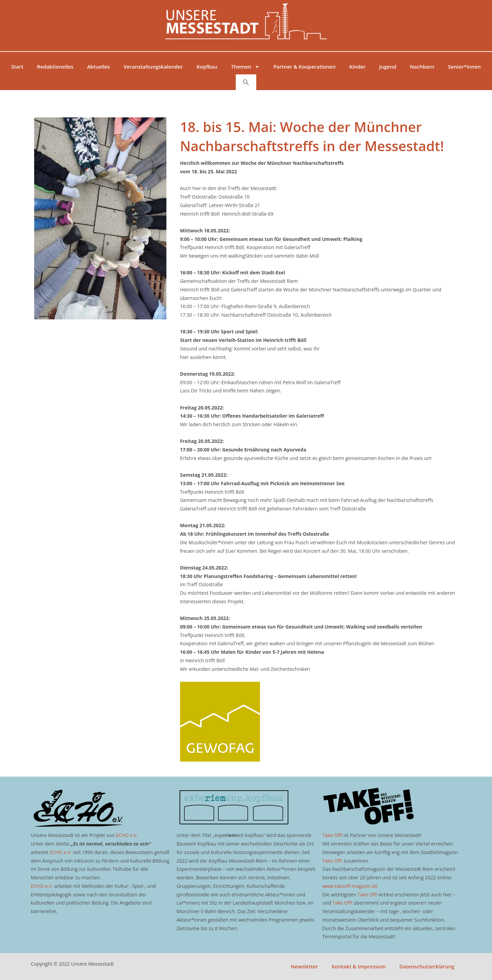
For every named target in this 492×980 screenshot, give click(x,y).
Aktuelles (99, 67)
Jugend (388, 67)
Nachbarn (422, 67)
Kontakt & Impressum (359, 966)
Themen (245, 67)
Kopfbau (207, 67)
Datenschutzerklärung (427, 966)
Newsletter (304, 966)
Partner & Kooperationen (304, 67)
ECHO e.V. (127, 835)
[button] (246, 82)
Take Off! (332, 835)
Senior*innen (464, 67)
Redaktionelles (55, 67)
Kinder (357, 67)
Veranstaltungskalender (153, 67)
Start (17, 67)
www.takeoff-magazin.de (350, 886)
